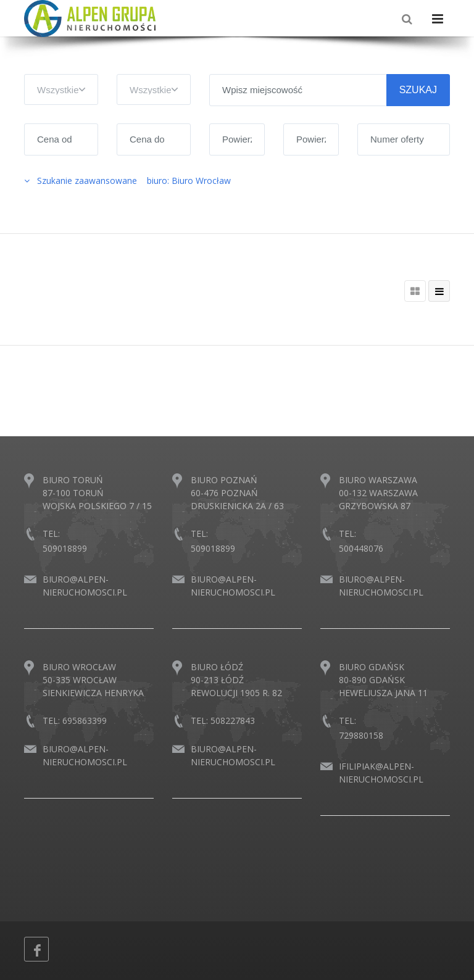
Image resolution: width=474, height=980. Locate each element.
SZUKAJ (418, 90)
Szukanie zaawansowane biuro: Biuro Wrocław (127, 181)
